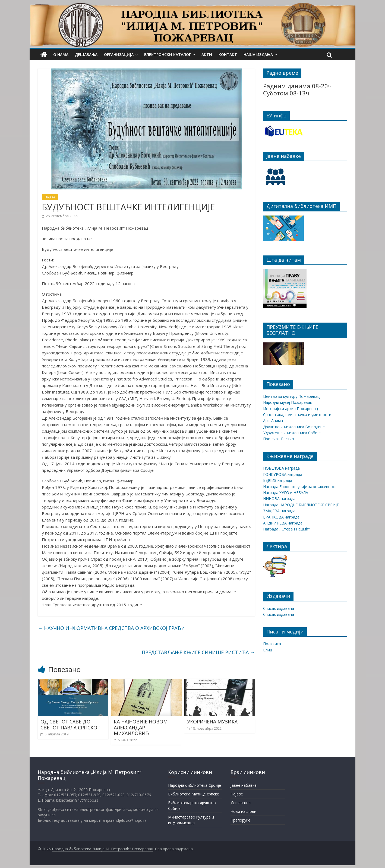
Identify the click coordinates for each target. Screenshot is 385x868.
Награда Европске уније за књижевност (300, 487)
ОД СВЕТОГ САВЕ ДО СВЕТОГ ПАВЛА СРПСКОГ (70, 725)
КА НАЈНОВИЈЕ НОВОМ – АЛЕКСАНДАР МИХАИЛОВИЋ (143, 727)
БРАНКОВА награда (281, 517)
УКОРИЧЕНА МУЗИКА (212, 722)
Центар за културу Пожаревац (291, 396)
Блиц (268, 650)
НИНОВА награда (279, 499)
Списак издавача (279, 608)
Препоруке (240, 820)
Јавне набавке (244, 785)
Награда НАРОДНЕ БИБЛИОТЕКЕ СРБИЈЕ (301, 505)
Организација (119, 54)
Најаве (50, 197)
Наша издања (258, 54)
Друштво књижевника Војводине (294, 427)
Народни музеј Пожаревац (288, 402)
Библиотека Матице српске (194, 794)
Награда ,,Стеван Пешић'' (286, 529)
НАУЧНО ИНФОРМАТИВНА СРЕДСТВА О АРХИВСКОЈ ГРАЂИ (111, 628)
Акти (207, 54)
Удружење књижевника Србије (292, 433)
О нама (61, 54)
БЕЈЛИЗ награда (278, 480)
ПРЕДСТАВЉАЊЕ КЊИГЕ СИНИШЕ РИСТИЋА (198, 652)
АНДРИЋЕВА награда (283, 523)
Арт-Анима (273, 421)
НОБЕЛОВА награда (281, 468)
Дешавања (86, 54)
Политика (272, 644)
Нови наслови (243, 811)
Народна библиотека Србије (195, 785)
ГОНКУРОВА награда (283, 474)
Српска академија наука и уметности (297, 415)
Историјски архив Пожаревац (291, 409)
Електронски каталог (168, 54)
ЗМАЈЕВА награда (279, 511)
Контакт (228, 54)
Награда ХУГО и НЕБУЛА (286, 493)
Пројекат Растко (279, 439)
